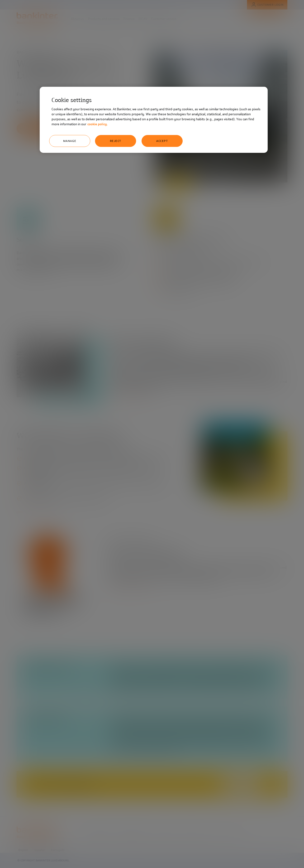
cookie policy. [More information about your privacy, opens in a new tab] (98, 124)
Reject (116, 141)
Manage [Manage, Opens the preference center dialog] (70, 141)
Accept (162, 141)
